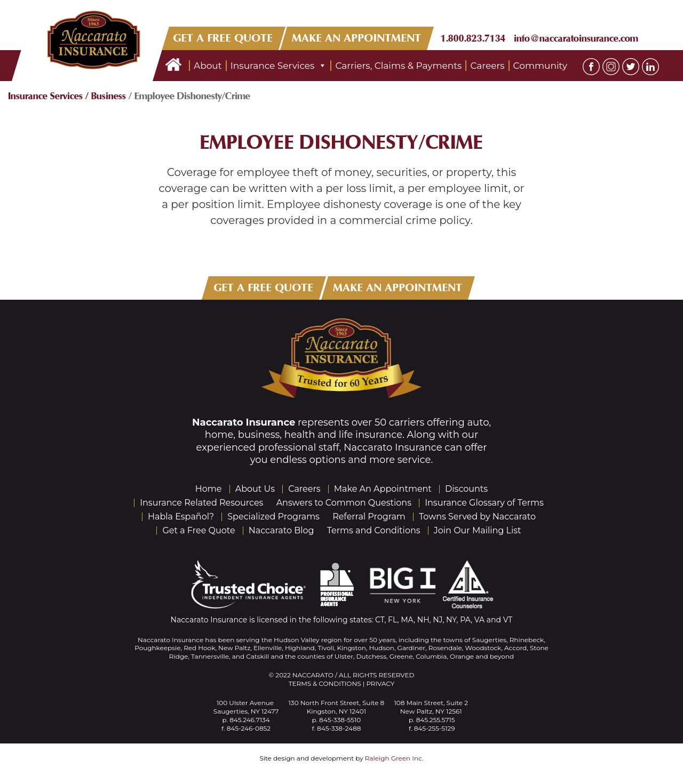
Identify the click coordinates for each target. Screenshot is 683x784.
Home (209, 489)
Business (109, 96)
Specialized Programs (273, 517)
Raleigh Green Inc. (394, 758)
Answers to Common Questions (344, 503)
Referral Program (369, 517)
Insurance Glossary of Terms (484, 503)
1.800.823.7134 (473, 38)
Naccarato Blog (281, 530)
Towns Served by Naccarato (477, 517)
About (208, 66)
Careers (487, 66)
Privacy (380, 683)
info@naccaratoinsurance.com (576, 38)
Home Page (173, 66)
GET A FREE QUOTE (223, 38)
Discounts (466, 489)
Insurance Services (279, 66)
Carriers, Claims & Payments (398, 66)
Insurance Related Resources (201, 503)
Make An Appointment (383, 489)
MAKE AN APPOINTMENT (357, 38)
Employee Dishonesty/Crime (342, 143)
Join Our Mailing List (478, 530)
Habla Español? (181, 517)
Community (540, 66)
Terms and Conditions (374, 530)
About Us (255, 489)
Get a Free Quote (198, 530)
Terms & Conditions (325, 683)
